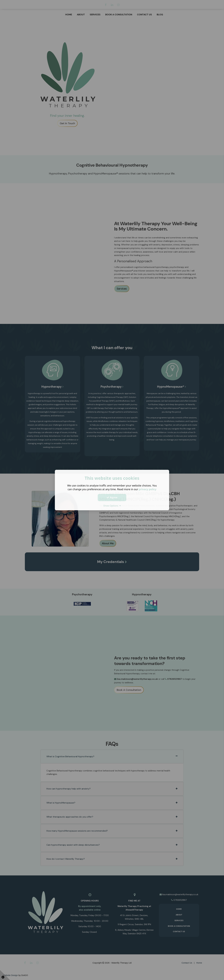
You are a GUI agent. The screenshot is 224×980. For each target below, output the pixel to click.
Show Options (112, 506)
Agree (112, 497)
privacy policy (147, 489)
